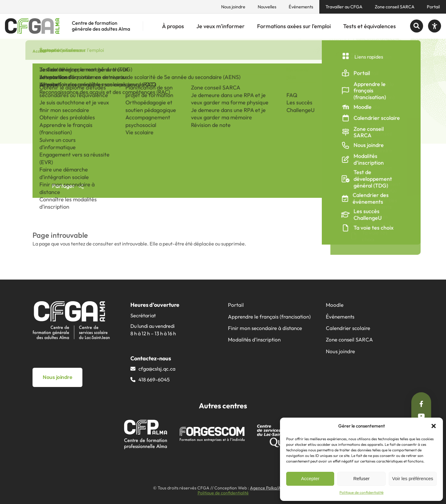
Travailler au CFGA (344, 7)
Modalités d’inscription (254, 339)
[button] (434, 426)
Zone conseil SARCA (395, 7)
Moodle (335, 305)
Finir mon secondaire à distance (265, 328)
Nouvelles (267, 7)
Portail (433, 7)
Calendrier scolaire (348, 328)
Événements (301, 7)
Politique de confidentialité (361, 492)
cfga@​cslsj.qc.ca (157, 369)
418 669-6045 (154, 380)
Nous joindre (233, 7)
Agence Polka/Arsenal (271, 488)
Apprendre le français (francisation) (269, 317)
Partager (68, 186)
